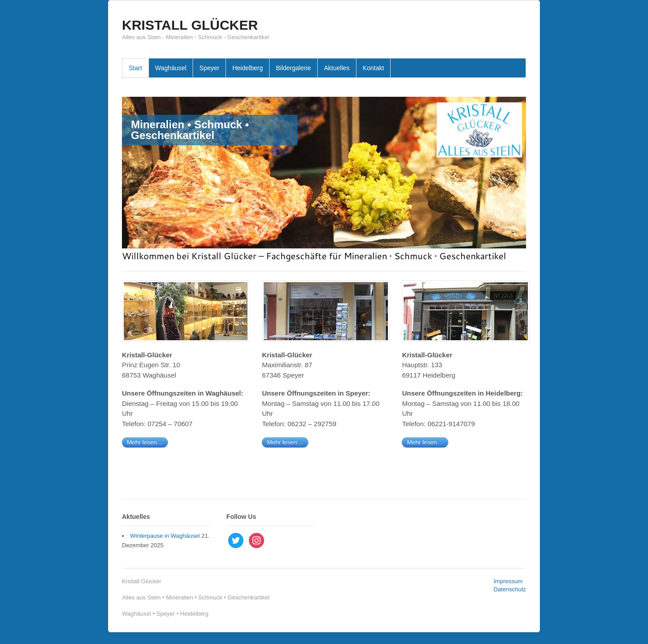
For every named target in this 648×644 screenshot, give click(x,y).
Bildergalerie (293, 68)
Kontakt (373, 68)
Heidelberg (247, 68)
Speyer (209, 68)
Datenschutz (510, 589)
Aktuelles (337, 68)
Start (135, 68)
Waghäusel (171, 68)
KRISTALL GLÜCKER (190, 25)
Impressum (508, 581)
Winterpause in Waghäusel (165, 536)
